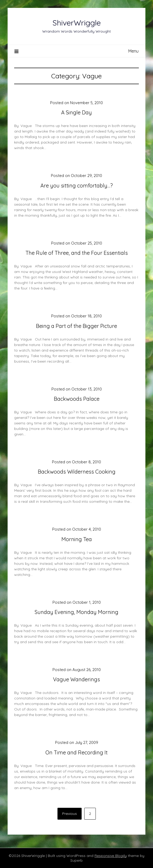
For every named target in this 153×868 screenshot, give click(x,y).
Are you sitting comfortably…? (77, 186)
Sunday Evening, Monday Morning (76, 612)
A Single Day (76, 112)
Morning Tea (77, 539)
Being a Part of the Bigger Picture (76, 326)
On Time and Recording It (76, 752)
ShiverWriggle (77, 23)
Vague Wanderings (76, 679)
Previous (70, 814)
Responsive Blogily (111, 856)
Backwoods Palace (77, 399)
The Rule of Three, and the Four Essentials (77, 253)
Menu (133, 51)
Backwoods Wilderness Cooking (77, 472)
